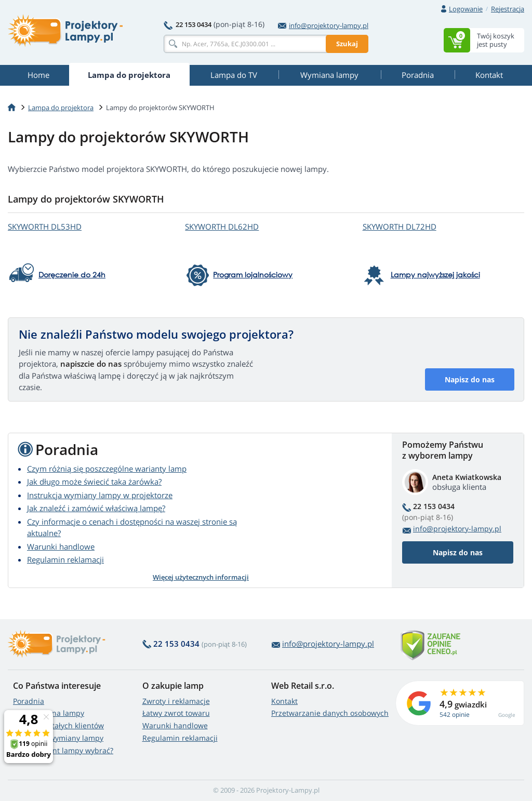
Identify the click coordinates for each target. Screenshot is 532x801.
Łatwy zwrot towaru (176, 713)
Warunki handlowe (61, 546)
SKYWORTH (45, 226)
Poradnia (29, 701)
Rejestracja (508, 9)
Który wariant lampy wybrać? (63, 750)
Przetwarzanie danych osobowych (330, 713)
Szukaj (347, 44)
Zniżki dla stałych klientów (58, 725)
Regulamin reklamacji (65, 559)
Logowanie (466, 9)
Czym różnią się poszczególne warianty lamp (107, 469)
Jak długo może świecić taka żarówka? (94, 482)
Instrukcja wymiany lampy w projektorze (100, 495)
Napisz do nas (470, 379)
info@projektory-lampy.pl (323, 25)
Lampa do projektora (61, 108)
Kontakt (284, 701)
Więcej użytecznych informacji (201, 577)
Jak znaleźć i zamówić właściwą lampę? (96, 508)
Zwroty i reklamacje (176, 701)
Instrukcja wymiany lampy (58, 738)
